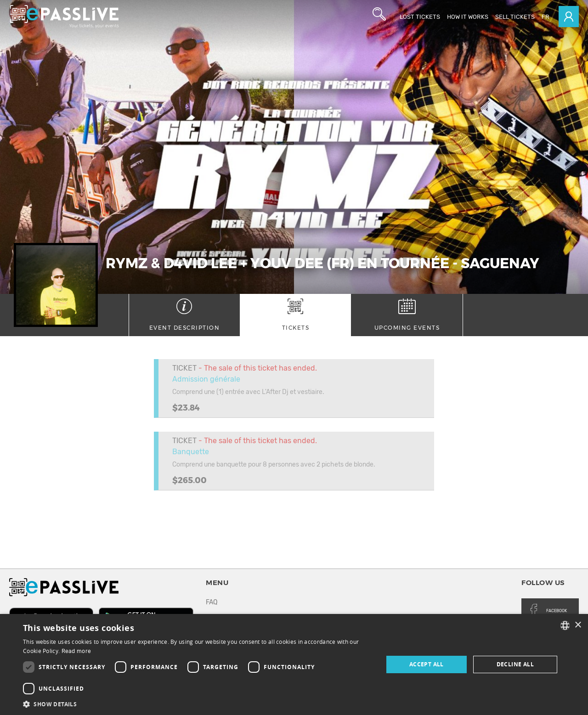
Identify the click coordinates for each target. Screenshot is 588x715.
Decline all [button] (515, 664)
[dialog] (294, 664)
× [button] (578, 625)
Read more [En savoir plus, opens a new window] (76, 651)
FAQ (212, 602)
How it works (468, 17)
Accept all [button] (427, 664)
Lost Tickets (420, 17)
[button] (198, 704)
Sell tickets (515, 17)
